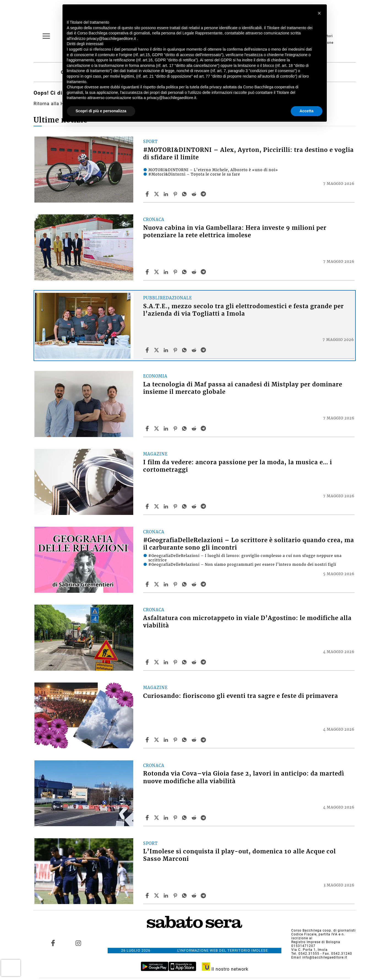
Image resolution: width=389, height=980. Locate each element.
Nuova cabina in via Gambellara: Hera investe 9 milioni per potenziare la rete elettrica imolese (235, 232)
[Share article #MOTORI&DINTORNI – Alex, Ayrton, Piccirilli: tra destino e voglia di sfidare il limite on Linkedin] (167, 194)
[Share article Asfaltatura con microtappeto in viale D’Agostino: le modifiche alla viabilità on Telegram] (204, 662)
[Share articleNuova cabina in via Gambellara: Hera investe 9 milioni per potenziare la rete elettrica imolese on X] (157, 272)
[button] (320, 13)
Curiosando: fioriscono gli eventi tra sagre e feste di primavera (241, 696)
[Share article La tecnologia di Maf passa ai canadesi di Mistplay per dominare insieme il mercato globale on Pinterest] (176, 428)
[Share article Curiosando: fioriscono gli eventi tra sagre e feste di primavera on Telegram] (204, 740)
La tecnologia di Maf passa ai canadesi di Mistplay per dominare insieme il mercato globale (243, 388)
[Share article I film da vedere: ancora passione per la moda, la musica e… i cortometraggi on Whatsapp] (185, 506)
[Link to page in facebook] (53, 943)
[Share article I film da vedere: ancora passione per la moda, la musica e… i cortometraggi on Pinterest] (176, 506)
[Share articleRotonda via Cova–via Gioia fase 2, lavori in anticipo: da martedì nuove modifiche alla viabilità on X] (157, 818)
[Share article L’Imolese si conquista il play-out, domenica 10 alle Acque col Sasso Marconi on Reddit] (195, 896)
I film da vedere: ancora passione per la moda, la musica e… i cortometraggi (238, 466)
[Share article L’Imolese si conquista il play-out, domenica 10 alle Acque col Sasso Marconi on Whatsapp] (185, 896)
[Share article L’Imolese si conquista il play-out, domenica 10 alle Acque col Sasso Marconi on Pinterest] (176, 896)
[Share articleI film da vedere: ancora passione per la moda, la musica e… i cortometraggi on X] (157, 506)
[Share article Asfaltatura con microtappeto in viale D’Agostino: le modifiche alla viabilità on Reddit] (195, 662)
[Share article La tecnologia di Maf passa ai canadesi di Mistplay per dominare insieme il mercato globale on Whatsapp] (185, 428)
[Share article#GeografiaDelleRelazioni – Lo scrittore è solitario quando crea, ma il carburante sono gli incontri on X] (157, 584)
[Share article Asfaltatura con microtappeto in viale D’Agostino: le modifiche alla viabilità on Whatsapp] (185, 662)
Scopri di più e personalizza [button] (101, 111)
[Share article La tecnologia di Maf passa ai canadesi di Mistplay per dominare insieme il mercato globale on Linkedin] (167, 428)
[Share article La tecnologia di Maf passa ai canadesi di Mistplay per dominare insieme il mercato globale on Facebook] (148, 428)
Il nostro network (225, 969)
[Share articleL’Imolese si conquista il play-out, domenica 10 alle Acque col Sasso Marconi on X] (157, 896)
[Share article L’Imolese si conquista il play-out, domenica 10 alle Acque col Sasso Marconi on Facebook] (148, 896)
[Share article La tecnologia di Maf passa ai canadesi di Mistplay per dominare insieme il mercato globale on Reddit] (195, 428)
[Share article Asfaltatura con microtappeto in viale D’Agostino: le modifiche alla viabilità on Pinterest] (176, 662)
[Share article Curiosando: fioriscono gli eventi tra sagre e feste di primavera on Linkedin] (167, 740)
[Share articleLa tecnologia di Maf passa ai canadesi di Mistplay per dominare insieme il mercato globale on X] (157, 428)
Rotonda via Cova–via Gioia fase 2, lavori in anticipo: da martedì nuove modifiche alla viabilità (244, 777)
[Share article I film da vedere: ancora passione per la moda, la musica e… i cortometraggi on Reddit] (195, 506)
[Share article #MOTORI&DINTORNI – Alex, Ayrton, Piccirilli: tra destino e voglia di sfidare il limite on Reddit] (195, 194)
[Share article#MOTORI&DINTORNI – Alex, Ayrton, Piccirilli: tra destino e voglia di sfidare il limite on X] (157, 194)
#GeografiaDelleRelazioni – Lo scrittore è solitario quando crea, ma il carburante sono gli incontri (249, 544)
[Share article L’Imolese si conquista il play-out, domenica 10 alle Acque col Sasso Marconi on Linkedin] (167, 896)
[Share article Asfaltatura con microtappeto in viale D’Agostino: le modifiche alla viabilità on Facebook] (148, 662)
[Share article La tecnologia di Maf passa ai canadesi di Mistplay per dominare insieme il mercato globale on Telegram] (204, 428)
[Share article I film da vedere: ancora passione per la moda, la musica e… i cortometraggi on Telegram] (204, 506)
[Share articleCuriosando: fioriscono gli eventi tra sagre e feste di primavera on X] (157, 740)
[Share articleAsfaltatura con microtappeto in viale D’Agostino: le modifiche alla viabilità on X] (157, 662)
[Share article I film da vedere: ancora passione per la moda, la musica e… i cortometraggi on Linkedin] (167, 506)
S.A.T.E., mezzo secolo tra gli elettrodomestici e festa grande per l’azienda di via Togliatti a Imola (244, 310)
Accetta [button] (307, 111)
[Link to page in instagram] (78, 943)
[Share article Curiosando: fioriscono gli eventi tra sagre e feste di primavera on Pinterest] (176, 740)
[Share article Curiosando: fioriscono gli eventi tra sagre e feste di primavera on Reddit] (195, 740)
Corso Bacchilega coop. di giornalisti (323, 930)
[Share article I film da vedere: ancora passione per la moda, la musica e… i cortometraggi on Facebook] (148, 506)
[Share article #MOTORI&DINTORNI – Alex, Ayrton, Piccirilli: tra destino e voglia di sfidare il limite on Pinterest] (176, 194)
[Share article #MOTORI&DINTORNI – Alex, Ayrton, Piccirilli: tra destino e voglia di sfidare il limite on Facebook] (148, 194)
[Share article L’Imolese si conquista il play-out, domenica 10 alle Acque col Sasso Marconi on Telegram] (204, 896)
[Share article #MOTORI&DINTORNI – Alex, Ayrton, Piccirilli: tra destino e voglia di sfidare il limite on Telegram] (204, 194)
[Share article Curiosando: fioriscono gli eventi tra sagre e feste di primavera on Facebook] (148, 740)
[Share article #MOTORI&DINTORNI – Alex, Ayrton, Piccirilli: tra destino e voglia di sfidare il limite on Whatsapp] (185, 194)
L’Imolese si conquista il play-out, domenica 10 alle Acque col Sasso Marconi (240, 855)
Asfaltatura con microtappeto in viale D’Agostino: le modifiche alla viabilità (247, 622)
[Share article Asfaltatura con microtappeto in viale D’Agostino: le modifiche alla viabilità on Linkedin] (167, 662)
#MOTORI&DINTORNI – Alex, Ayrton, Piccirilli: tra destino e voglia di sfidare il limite (248, 154)
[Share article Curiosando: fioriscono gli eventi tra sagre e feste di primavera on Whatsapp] (185, 740)
